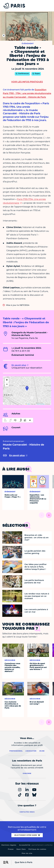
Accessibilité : (36, 845)
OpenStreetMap (41, 404)
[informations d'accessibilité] (18, 420)
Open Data (21, 849)
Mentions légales (9, 845)
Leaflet (28, 404)
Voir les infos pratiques (27, 82)
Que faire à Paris (24, 862)
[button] (27, 388)
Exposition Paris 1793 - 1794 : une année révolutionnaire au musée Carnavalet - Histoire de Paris (27, 93)
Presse (11, 849)
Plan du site (27, 853)
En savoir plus (19, 365)
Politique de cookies (37, 849)
